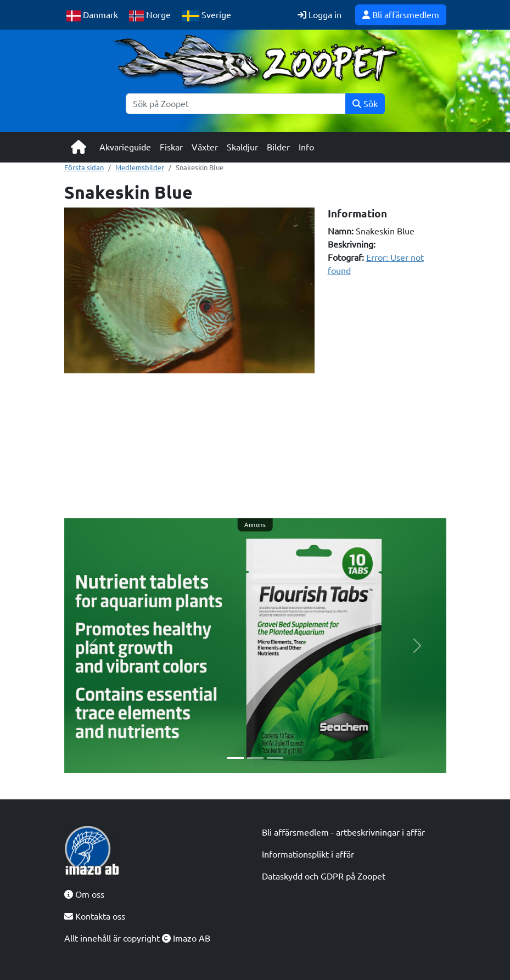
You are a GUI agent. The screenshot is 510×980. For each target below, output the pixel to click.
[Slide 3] (275, 758)
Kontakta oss (95, 916)
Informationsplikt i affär (308, 854)
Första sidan (84, 167)
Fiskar (171, 147)
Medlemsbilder (140, 167)
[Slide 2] (255, 758)
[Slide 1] (236, 758)
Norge (150, 16)
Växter (205, 147)
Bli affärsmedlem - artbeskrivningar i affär (343, 832)
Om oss (84, 894)
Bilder (278, 147)
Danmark (92, 16)
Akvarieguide (125, 147)
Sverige (206, 16)
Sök (365, 104)
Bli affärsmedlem (401, 15)
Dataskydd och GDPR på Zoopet (324, 876)
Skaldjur (242, 147)
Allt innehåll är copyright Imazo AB (137, 938)
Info (306, 147)
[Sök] (236, 104)
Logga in (320, 15)
